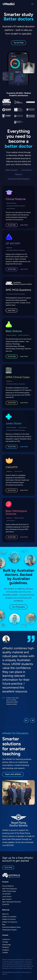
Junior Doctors (26, 170)
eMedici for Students (9, 917)
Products (5, 882)
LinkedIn (5, 953)
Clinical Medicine (16, 199)
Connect (5, 935)
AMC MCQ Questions (18, 290)
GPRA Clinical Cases (18, 377)
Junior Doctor (14, 423)
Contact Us (6, 939)
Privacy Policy (21, 972)
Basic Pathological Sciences (16, 512)
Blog (4, 925)
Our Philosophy (19, 607)
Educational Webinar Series (11, 927)
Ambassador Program (10, 930)
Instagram (6, 950)
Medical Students (11, 170)
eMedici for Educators (10, 922)
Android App (7, 945)
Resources (6, 910)
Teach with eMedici (13, 774)
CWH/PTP (12, 467)
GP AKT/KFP (13, 244)
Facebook (6, 947)
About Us (5, 914)
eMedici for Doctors (9, 919)
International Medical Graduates (19, 179)
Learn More (24, 225)
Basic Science (14, 331)
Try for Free (18, 43)
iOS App (5, 942)
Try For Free (12, 225)
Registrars (18, 174)
